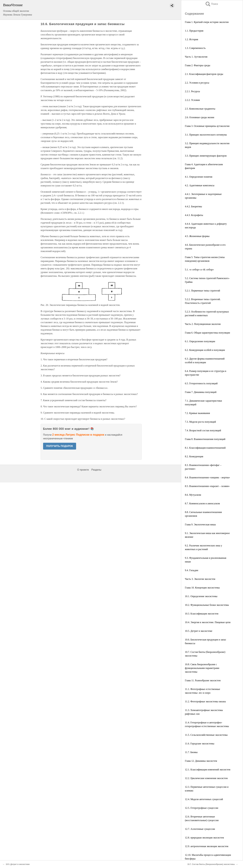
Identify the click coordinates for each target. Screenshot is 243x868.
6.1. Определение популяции (200, 341)
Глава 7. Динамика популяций (201, 392)
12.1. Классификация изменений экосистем (208, 770)
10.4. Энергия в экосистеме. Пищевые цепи (208, 622)
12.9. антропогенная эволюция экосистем (207, 846)
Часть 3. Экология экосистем (200, 579)
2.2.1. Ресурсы (192, 91)
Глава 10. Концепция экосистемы (202, 588)
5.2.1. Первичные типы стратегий (202, 291)
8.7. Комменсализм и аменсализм (202, 503)
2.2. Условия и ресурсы (197, 83)
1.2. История (191, 39)
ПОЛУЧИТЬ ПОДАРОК (60, 446)
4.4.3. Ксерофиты (194, 215)
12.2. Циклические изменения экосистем (206, 778)
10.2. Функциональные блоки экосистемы (207, 605)
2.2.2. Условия (192, 100)
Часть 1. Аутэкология (196, 57)
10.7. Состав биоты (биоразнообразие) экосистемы (211, 864)
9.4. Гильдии (192, 570)
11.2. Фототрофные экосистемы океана (205, 701)
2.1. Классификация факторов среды (204, 74)
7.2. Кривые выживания (197, 413)
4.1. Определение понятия (199, 177)
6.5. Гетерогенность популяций (201, 383)
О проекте (83, 470)
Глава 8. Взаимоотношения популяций (205, 439)
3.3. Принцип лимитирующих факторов (206, 156)
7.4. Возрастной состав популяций (203, 430)
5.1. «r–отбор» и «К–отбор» (199, 270)
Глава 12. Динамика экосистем (201, 761)
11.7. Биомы (191, 752)
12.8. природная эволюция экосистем (204, 838)
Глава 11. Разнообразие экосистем (203, 680)
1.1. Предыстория (194, 31)
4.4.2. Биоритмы (193, 206)
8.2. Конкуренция (194, 456)
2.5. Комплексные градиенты (200, 109)
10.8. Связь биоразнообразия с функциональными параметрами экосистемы (202, 668)
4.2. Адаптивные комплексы (200, 185)
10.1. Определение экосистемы (201, 596)
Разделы (96, 470)
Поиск (212, 4)
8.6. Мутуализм (193, 495)
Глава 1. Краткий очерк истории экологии (207, 22)
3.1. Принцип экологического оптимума (206, 135)
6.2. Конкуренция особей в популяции (205, 350)
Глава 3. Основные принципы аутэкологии (207, 126)
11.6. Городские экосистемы (200, 744)
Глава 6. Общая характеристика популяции (207, 333)
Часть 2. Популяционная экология (203, 324)
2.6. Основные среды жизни (200, 117)
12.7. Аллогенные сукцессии (200, 829)
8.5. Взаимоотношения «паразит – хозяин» (207, 486)
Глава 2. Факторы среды (198, 65)
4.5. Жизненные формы (197, 236)
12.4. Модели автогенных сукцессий (204, 799)
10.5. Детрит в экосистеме (199, 631)
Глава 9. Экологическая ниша (200, 524)
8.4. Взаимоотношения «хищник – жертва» (207, 477)
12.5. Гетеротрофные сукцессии (202, 808)
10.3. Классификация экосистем (202, 614)
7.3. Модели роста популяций (200, 422)
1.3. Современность (195, 48)
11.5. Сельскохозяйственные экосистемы (206, 735)
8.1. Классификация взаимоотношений (205, 448)
